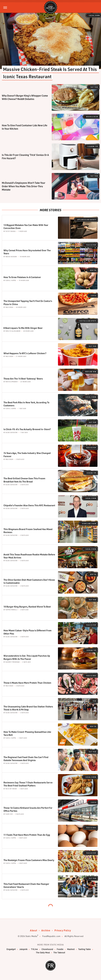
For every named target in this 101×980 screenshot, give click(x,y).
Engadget (11, 949)
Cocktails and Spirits (88, 321)
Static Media (31, 936)
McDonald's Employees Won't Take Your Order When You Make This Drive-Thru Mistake (24, 186)
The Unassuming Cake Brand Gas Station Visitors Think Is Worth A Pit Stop (28, 708)
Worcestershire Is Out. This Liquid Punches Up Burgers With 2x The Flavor (27, 657)
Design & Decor (92, 117)
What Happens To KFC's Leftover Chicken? (25, 353)
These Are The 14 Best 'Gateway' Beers (23, 379)
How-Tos (93, 270)
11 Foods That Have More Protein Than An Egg (27, 835)
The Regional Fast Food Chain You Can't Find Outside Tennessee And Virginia (26, 759)
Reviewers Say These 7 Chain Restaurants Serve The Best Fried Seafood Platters (28, 784)
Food (95, 701)
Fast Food (94, 87)
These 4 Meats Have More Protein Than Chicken (27, 683)
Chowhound (47, 949)
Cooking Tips (91, 473)
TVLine (34, 949)
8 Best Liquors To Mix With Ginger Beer (23, 328)
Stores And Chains (89, 524)
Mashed (71, 949)
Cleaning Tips (93, 146)
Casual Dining (94, 15)
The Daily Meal (43, 953)
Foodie (60, 949)
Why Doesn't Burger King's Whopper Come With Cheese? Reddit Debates (25, 97)
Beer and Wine (91, 372)
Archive (46, 930)
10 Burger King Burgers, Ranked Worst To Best (27, 607)
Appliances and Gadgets (87, 220)
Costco (94, 296)
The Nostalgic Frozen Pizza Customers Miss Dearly (29, 860)
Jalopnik (23, 949)
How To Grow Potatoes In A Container (22, 277)
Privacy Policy (63, 930)
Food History (91, 245)
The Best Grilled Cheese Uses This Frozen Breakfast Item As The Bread (24, 480)
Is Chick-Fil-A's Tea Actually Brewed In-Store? (27, 429)
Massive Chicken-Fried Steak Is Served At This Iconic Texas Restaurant (50, 73)
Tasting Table (84, 949)
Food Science (91, 676)
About (34, 930)
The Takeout (59, 953)
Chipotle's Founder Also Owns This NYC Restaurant (29, 505)
